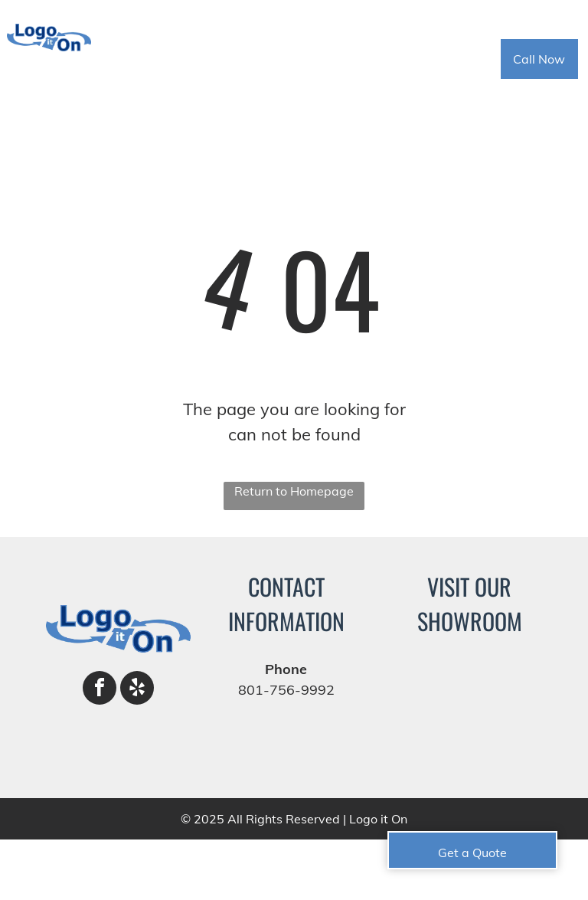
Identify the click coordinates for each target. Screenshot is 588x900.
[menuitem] (181, 59)
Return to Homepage (294, 491)
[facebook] (100, 690)
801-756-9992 (286, 690)
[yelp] (137, 690)
